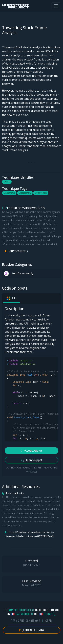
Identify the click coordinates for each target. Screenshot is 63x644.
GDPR (49, 621)
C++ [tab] (12, 298)
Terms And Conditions (26, 621)
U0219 (7, 182)
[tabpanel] (32, 390)
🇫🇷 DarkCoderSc (22, 614)
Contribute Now (32, 630)
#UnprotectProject (22, 610)
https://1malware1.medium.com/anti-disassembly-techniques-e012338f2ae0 (29, 534)
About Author (32, 451)
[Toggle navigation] (56, 6)
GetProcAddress (18, 251)
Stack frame (9, 193)
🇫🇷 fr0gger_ (47, 614)
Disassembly (25, 193)
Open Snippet (32, 460)
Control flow (41, 193)
